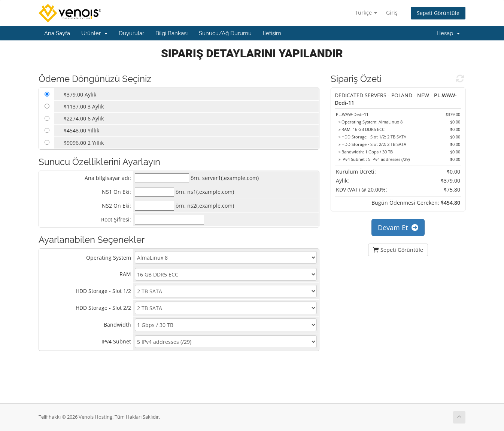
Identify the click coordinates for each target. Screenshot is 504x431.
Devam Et (398, 227)
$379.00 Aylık (80, 94)
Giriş (392, 13)
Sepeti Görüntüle (438, 13)
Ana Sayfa (57, 33)
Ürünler (94, 33)
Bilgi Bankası (171, 33)
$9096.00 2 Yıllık (84, 143)
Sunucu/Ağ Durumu (225, 33)
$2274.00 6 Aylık (84, 118)
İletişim (272, 33)
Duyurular (131, 33)
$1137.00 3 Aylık (84, 106)
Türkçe (366, 13)
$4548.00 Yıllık (81, 130)
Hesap (448, 33)
